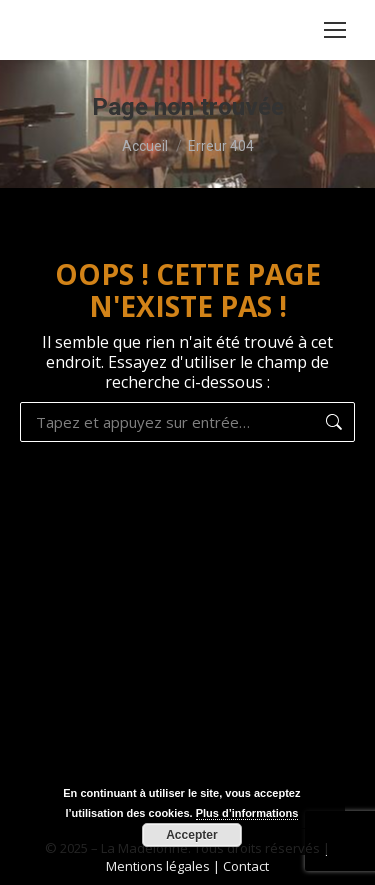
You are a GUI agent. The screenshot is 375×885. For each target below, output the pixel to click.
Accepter (191, 835)
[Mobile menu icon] (335, 30)
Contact (246, 866)
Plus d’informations (247, 813)
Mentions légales (158, 866)
